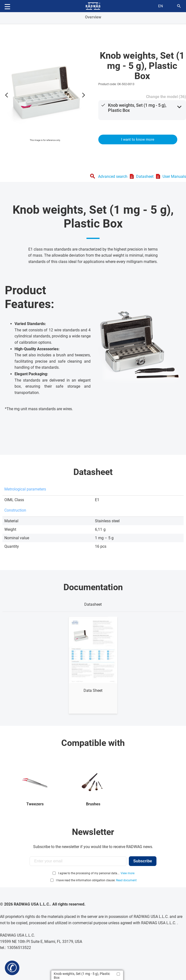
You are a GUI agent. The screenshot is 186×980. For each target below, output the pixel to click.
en (161, 6)
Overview (93, 17)
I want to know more (138, 139)
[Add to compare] (118, 974)
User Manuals (174, 176)
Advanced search (113, 176)
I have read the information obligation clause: (96, 880)
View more (128, 873)
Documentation (93, 587)
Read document (126, 880)
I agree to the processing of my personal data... (89, 873)
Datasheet (145, 176)
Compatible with (93, 743)
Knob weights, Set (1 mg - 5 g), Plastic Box (137, 108)
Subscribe (143, 861)
